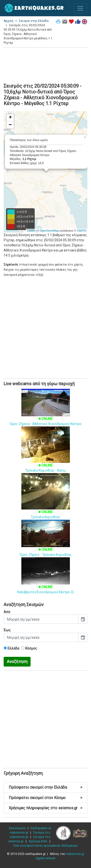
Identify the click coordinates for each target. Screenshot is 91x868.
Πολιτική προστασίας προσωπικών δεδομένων (45, 846)
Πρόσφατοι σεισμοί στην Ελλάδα (45, 787)
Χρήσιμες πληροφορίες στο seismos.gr (45, 808)
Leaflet (31, 231)
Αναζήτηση (17, 661)
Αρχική (8, 21)
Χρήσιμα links (38, 841)
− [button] (10, 125)
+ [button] (10, 118)
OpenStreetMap (49, 231)
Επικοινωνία (17, 828)
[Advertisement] (45, 65)
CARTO (82, 231)
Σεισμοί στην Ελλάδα (34, 21)
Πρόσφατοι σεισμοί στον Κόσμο (45, 798)
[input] (41, 619)
